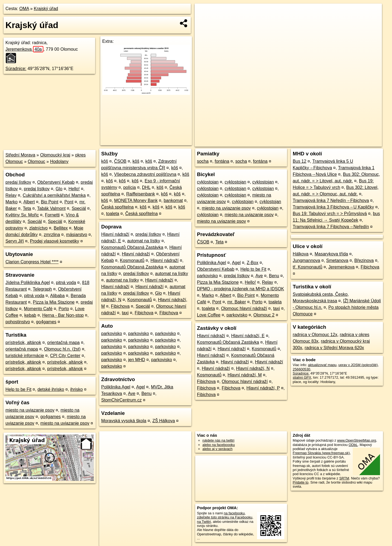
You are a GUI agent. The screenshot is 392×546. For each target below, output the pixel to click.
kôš (105, 161)
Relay (11, 195)
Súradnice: (16, 69)
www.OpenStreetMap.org (357, 440)
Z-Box (253, 263)
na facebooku (234, 513)
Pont (69, 202)
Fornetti (52, 215)
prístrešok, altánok (23, 343)
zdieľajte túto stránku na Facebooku (225, 517)
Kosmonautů (132, 260)
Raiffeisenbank (141, 194)
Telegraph (42, 289)
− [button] (204, 21)
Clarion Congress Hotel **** (32, 262)
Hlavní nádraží (115, 234)
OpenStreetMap (290, 143)
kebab (30, 315)
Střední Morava (20, 155)
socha (203, 161)
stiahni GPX (302, 377)
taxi (125, 313)
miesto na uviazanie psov (30, 410)
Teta (27, 208)
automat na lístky (144, 241)
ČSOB (120, 161)
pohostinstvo (18, 322)
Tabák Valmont (51, 208)
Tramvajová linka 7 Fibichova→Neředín (331, 227)
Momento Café (38, 309)
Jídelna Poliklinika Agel (28, 283)
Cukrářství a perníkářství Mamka (54, 195)
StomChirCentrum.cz (121, 400)
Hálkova (301, 254)
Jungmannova (307, 260)
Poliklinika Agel (116, 387)
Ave (132, 393)
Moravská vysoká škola (124, 421)
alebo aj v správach (218, 449)
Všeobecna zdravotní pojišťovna (145, 174)
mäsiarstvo (76, 235)
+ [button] (204, 13)
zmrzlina (52, 235)
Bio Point (50, 202)
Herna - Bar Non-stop (63, 315)
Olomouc (37, 162)
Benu (147, 393)
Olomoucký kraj (55, 155)
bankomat (173, 200)
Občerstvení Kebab (56, 182)
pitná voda (66, 283)
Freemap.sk (318, 143)
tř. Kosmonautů (308, 267)
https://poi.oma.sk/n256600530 (358, 143)
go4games (46, 322)
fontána (222, 161)
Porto (64, 309)
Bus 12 (300, 161)
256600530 (301, 369)
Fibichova (120, 306)
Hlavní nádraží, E (248, 336)
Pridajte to (301, 482)
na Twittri (204, 522)
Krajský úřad (46, 9)
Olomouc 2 (264, 315)
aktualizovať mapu (322, 365)
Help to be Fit (18, 389)
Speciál (79, 208)
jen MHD (137, 360)
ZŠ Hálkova (164, 421)
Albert (29, 202)
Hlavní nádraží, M (245, 375)
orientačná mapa (63, 343)
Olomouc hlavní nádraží (244, 308)
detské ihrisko (51, 389)
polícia (129, 187)
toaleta (113, 214)
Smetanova (337, 260)
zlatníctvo (38, 228)
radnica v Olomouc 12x (315, 335)
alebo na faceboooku (219, 445)
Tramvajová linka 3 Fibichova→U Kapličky (333, 207)
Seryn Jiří (15, 241)
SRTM (344, 478)
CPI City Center (65, 356)
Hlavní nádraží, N (253, 368)
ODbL (353, 445)
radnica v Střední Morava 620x (334, 348)
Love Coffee (209, 315)
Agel (140, 387)
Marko (11, 202)
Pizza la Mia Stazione (54, 302)
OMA (24, 9)
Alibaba (57, 296)
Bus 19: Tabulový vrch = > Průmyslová (330, 214)
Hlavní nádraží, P (263, 388)
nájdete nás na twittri (218, 440)
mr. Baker (237, 302)
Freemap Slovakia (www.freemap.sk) (321, 453)
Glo (59, 189)
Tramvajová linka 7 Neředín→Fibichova (331, 200)
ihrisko (76, 389)
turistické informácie (25, 356)
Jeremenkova (24, 49)
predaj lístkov (18, 182)
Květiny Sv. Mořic (22, 215)
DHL (146, 187)
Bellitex (61, 228)
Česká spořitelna (117, 207)
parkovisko (111, 334)
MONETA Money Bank (136, 200)
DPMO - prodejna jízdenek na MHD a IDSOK (241, 289)
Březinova (364, 260)
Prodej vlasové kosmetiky (55, 241)
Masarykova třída (331, 254)
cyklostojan (208, 182)
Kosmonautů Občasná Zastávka (132, 247)
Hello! (74, 189)
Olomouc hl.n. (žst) (62, 349)
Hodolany (59, 162)
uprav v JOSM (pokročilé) (358, 365)
